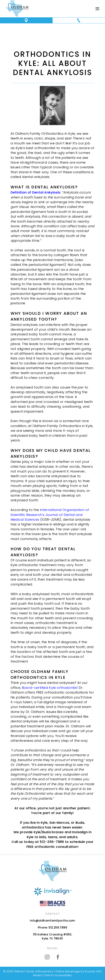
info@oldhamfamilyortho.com (52, 921)
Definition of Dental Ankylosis (35, 192)
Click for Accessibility (57, 975)
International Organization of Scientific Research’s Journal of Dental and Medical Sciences (50, 515)
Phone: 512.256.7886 (52, 928)
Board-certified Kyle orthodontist (50, 688)
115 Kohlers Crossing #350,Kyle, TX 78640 (52, 936)
